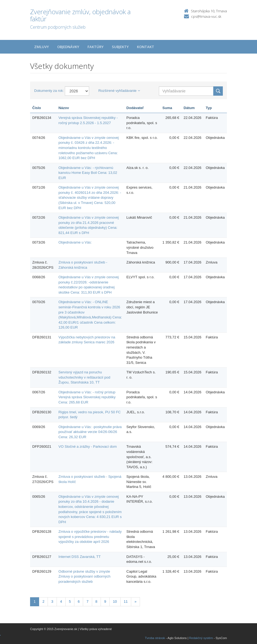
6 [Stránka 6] (79, 601)
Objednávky (68, 47)
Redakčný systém (201, 638)
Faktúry (96, 47)
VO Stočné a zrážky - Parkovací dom (88, 447)
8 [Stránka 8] (96, 601)
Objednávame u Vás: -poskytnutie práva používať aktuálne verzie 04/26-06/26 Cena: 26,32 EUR (90, 432)
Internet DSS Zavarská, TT (80, 557)
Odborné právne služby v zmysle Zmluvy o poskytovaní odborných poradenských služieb (84, 576)
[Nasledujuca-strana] (135, 602)
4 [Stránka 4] (61, 601)
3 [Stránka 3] (52, 601)
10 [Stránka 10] (115, 601)
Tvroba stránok (155, 638)
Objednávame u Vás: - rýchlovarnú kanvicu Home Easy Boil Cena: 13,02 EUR (88, 173)
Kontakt (146, 47)
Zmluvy (42, 47)
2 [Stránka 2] (43, 601)
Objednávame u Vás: (75, 242)
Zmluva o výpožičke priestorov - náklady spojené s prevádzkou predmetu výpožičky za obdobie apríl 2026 (90, 537)
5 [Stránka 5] (70, 601)
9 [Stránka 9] (105, 601)
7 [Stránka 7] (87, 601)
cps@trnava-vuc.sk (206, 16)
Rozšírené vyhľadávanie (119, 91)
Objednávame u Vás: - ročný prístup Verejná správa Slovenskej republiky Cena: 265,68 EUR (87, 397)
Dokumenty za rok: (49, 91)
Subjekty (120, 47)
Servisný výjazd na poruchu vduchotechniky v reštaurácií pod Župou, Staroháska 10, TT (84, 377)
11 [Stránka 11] (126, 601)
